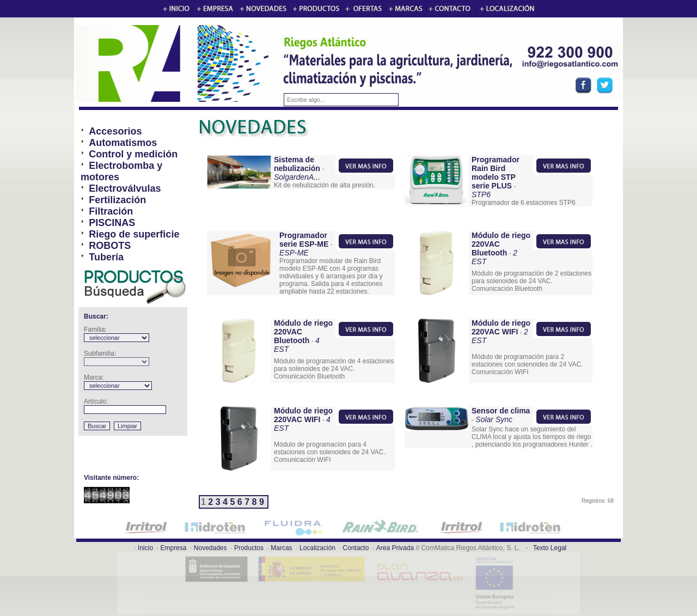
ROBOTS (110, 246)
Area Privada (395, 548)
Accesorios (115, 131)
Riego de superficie (134, 234)
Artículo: (96, 401)
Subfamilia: (100, 353)
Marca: (94, 377)
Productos (249, 548)
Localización (317, 548)
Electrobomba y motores (121, 171)
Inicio (145, 548)
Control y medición (133, 154)
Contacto (356, 548)
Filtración (111, 211)
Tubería (106, 257)
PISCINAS (112, 223)
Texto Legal (550, 548)
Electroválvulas (125, 188)
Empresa (173, 548)
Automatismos (123, 143)
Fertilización (117, 200)
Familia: (95, 330)
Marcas (281, 548)
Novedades (210, 548)
